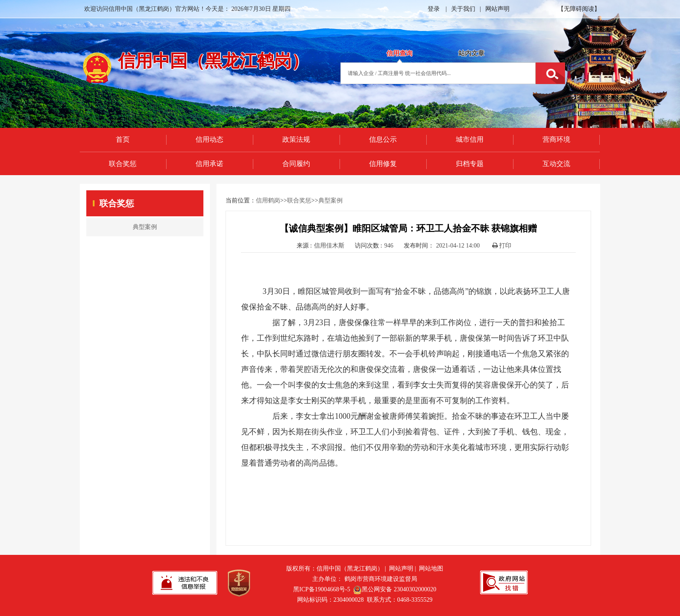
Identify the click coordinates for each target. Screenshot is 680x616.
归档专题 (470, 164)
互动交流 (556, 164)
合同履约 (296, 164)
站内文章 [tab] (471, 53)
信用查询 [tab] (399, 53)
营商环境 (556, 139)
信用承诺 (209, 164)
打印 (502, 246)
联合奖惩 (123, 164)
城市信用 (470, 139)
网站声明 (497, 9)
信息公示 (383, 139)
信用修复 (383, 164)
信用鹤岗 (268, 200)
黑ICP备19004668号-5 (322, 589)
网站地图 (431, 569)
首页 (123, 139)
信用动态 (209, 139)
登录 (434, 9)
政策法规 (296, 139)
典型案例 (330, 200)
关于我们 (463, 9)
